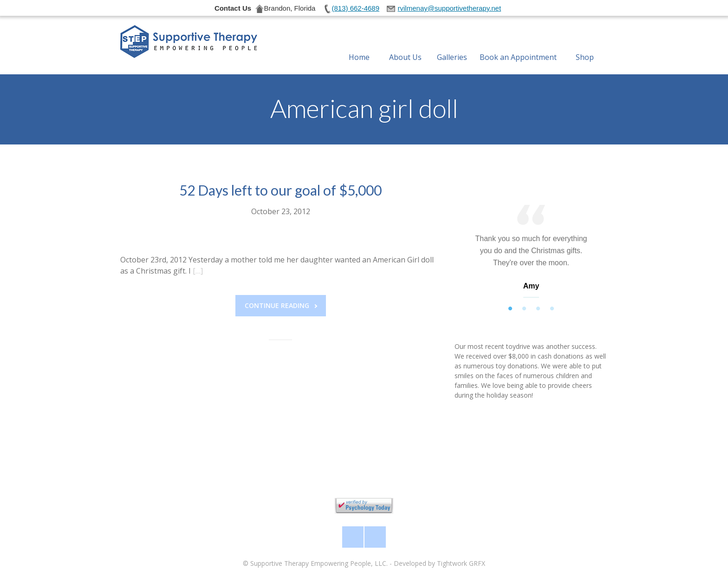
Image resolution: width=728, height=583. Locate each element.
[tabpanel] (531, 253)
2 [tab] (524, 309)
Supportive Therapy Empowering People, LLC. (319, 563)
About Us (405, 46)
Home (359, 46)
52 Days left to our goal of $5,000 (280, 190)
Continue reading (281, 305)
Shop (585, 46)
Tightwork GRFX (461, 563)
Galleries (452, 46)
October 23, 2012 (281, 211)
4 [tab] (552, 309)
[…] (198, 271)
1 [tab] (510, 309)
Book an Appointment (518, 46)
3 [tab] (538, 309)
